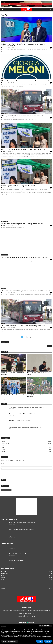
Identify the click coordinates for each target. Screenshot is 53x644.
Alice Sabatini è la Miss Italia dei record (18, 560)
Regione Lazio (4, 371)
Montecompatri (30, 393)
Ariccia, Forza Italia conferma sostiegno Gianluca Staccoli (22, 529)
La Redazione (4, 48)
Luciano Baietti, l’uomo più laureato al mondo (19, 554)
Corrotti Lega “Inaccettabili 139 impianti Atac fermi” (18, 186)
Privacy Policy (23, 622)
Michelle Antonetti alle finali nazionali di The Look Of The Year (23, 547)
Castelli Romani (5, 221)
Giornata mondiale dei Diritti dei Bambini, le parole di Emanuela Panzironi (25, 427)
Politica (3, 42)
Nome (3, 463)
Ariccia (29, 371)
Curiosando (4, 288)
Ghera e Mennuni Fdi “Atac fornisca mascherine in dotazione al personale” (25, 81)
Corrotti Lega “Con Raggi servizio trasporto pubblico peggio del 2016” (24, 149)
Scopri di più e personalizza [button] (10, 641)
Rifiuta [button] (40, 641)
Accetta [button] (48, 641)
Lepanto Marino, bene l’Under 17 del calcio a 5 (12, 395)
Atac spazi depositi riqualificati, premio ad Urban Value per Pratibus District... (26, 291)
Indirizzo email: (5, 474)
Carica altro (26, 434)
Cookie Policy (31, 622)
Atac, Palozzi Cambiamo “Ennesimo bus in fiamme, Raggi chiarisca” (23, 326)
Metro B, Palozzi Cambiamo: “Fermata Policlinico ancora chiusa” (22, 116)
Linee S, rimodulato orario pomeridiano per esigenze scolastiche (22, 224)
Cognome (4, 469)
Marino (3, 393)
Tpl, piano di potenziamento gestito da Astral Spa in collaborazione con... (25, 257)
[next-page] (31, 337)
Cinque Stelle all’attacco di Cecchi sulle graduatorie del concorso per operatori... (27, 407)
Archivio (3, 78)
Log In (3, 490)
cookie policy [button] (4, 633)
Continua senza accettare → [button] (45, 626)
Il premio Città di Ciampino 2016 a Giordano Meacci (20, 421)
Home (3, 13)
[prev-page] (2, 399)
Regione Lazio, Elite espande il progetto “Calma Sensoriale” (22, 523)
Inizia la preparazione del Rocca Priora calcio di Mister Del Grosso (23, 414)
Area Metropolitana (5, 113)
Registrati (9, 490)
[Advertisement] (26, 506)
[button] (2, 10)
